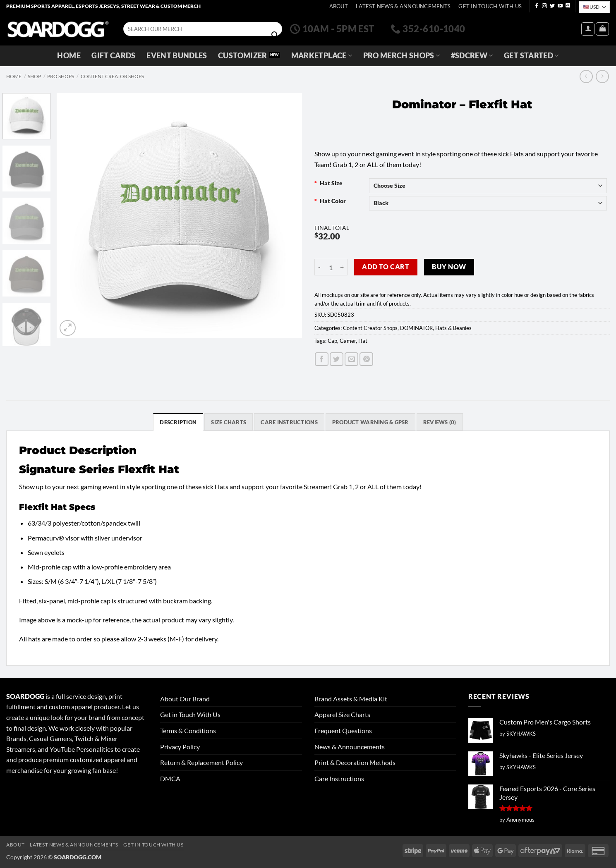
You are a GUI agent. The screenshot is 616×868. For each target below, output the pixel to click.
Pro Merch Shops (402, 56)
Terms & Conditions (188, 731)
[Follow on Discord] (568, 6)
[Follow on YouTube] (560, 6)
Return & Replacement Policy (201, 762)
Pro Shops (61, 76)
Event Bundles (177, 56)
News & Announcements (350, 747)
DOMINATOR (416, 328)
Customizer (243, 56)
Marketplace (322, 56)
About (339, 6)
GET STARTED (531, 56)
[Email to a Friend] (351, 359)
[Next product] (586, 76)
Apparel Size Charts (342, 714)
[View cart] (602, 29)
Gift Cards (114, 56)
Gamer (348, 341)
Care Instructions (339, 778)
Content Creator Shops (112, 76)
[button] (588, 29)
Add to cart (386, 267)
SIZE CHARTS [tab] (229, 422)
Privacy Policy (180, 747)
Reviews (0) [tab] (440, 422)
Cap (332, 341)
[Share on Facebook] (322, 359)
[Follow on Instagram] (544, 6)
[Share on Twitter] (337, 359)
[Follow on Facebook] (537, 6)
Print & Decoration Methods (355, 762)
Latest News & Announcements (403, 6)
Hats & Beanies (453, 328)
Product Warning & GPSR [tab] (370, 422)
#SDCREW (472, 56)
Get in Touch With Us (190, 714)
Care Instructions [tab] (289, 422)
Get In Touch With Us (490, 6)
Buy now (449, 267)
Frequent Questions (343, 731)
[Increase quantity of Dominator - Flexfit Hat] (343, 267)
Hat (363, 341)
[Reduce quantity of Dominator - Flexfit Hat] (319, 267)
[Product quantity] (331, 267)
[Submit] (275, 35)
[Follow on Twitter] (552, 6)
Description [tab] (178, 422)
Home (69, 56)
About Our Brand (185, 699)
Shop (34, 76)
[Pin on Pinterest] (366, 359)
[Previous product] (602, 76)
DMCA (170, 778)
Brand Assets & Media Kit (351, 699)
